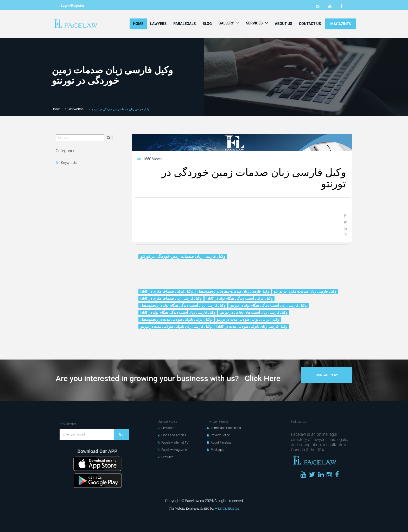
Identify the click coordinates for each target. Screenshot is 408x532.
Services (257, 23)
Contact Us (310, 24)
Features (167, 457)
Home (138, 24)
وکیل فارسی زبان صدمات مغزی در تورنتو (305, 291)
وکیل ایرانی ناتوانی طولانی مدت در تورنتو (248, 319)
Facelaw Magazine (174, 450)
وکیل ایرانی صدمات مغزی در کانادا (167, 291)
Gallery (229, 23)
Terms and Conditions (226, 428)
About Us (283, 24)
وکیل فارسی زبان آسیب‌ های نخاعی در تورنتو (254, 312)
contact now (327, 375)
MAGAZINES (341, 24)
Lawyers (158, 24)
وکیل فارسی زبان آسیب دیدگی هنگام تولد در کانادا (178, 312)
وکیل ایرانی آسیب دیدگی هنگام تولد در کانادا (240, 298)
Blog (207, 24)
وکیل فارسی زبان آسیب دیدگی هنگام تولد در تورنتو (269, 305)
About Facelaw (221, 443)
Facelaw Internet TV (175, 443)
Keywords (76, 109)
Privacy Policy (220, 435)
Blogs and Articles (174, 435)
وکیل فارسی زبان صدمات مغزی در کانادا (171, 298)
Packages (217, 450)
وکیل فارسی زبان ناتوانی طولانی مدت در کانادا (251, 326)
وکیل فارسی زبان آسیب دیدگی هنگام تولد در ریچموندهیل (183, 305)
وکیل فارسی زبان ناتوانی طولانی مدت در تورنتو (176, 326)
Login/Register (73, 6)
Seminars (168, 428)
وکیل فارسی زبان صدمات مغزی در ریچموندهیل (233, 291)
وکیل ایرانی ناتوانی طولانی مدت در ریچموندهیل (176, 319)
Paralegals (184, 24)
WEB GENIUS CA (227, 509)
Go (121, 434)
